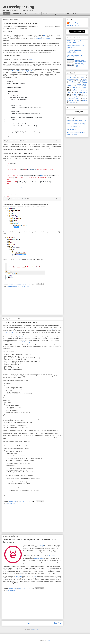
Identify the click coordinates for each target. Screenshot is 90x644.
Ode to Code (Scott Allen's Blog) (76, 121)
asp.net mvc (71, 78)
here (4, 342)
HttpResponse (55, 329)
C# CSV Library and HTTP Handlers (20, 322)
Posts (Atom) (36, 629)
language (83, 92)
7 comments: (27, 588)
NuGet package (27, 342)
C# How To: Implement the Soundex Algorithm (75, 56)
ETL (44, 35)
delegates (85, 79)
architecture (81, 76)
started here (27, 583)
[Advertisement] (32, 302)
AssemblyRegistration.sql (11, 199)
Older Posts (58, 623)
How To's (46, 14)
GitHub (30, 59)
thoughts (9, 591)
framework (16, 287)
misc (68, 97)
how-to (21, 287)
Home (7, 14)
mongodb (75, 97)
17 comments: (27, 284)
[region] (32, 110)
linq (84, 95)
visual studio (72, 102)
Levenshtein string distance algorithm (46, 39)
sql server (26, 287)
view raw (58, 141)
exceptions (74, 83)
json (75, 93)
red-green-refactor (39, 559)
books (82, 78)
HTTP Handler (9, 332)
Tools (75, 14)
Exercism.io (41, 545)
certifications (70, 79)
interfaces (75, 90)
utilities (85, 100)
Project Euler (19, 576)
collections (78, 79)
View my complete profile (74, 25)
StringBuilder (23, 337)
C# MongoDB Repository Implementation (74, 51)
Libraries (37, 14)
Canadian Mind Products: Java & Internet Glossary (77, 134)
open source (83, 97)
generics (75, 88)
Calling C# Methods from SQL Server (21, 23)
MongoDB (66, 14)
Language (56, 14)
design (71, 81)
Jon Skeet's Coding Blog (74, 127)
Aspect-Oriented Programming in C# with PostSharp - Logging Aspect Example (80, 63)
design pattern (82, 81)
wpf (78, 102)
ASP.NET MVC (17, 14)
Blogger (48, 640)
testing (84, 99)
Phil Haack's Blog (72, 130)
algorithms (10, 287)
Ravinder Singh (74, 23)
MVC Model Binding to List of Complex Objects (76, 42)
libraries (13, 504)
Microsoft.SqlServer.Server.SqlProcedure (22, 71)
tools (14, 591)
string (78, 98)
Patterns (28, 14)
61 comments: (27, 501)
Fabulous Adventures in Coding (76, 124)
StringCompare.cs (9, 141)
